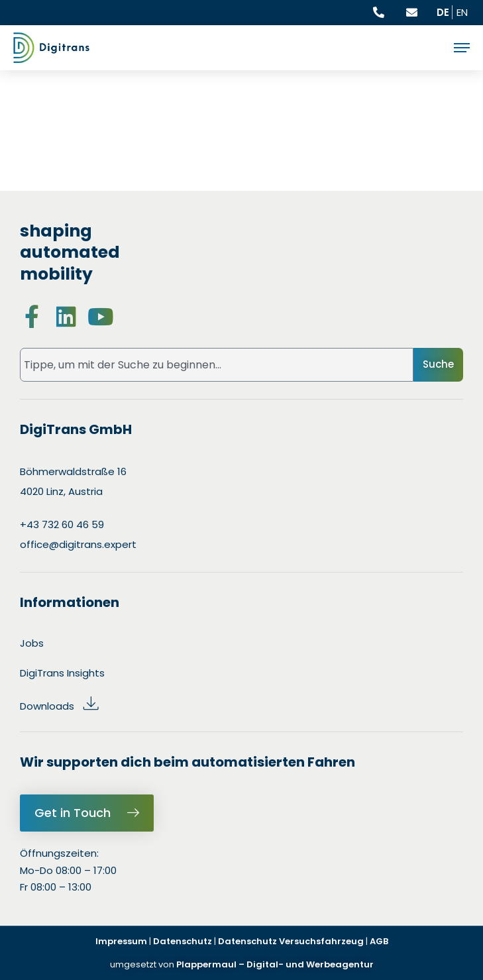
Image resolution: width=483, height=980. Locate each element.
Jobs (32, 643)
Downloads (60, 706)
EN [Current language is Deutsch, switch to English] (462, 12)
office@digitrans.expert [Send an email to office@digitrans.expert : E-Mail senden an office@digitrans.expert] (78, 544)
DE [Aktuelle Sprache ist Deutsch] (443, 12)
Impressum (121, 941)
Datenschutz (183, 941)
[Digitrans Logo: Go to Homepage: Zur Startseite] (51, 48)
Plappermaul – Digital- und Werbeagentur (274, 964)
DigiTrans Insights (62, 673)
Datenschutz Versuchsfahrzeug (291, 941)
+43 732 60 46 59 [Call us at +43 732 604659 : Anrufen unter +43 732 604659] (62, 524)
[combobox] (217, 365)
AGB (379, 941)
